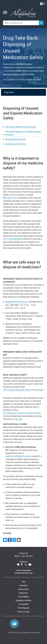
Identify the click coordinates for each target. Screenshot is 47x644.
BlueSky (18, 565)
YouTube (30, 565)
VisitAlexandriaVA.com (23, 573)
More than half (10, 198)
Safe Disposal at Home (16, 144)
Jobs (23, 582)
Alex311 (17, 556)
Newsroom (23, 593)
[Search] (41, 23)
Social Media (24, 597)
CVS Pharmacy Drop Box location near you (22, 413)
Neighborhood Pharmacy (16, 302)
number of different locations (18, 456)
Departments (23, 589)
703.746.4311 (27, 556)
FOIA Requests (24, 608)
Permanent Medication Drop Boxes (21, 127)
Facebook (22, 565)
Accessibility (24, 604)
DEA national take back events (17, 390)
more (41, 390)
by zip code (17, 419)
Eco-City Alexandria (14, 239)
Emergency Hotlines (23, 600)
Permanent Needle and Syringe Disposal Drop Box (23, 133)
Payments (23, 585)
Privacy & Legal (23, 612)
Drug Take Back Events (16, 139)
